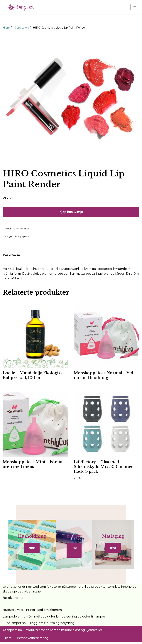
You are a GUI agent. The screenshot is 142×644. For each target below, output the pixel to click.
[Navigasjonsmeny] (135, 7)
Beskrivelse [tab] (11, 255)
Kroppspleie (21, 28)
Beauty (74, 539)
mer (29, 551)
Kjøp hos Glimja (71, 212)
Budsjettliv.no (13, 612)
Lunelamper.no (14, 625)
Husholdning (29, 539)
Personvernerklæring (33, 640)
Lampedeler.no (14, 619)
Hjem (6, 28)
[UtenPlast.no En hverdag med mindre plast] (22, 7)
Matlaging (116, 539)
